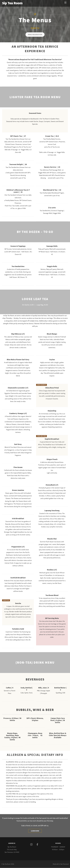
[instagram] (32, 844)
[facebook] (38, 844)
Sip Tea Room (7, 864)
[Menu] (65, 3)
